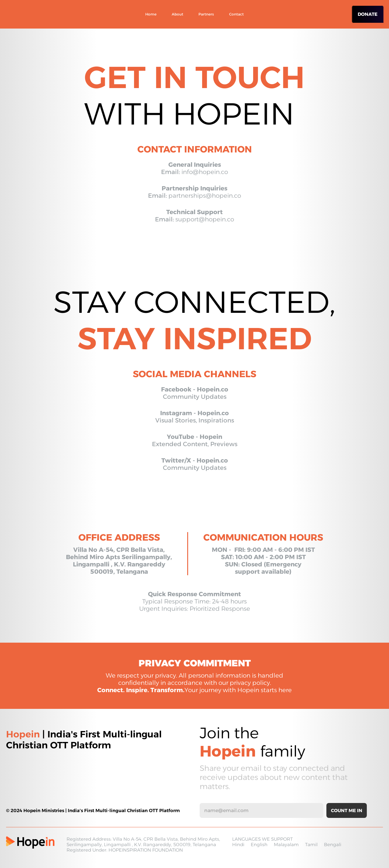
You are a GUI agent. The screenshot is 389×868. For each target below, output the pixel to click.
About (177, 14)
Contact (236, 14)
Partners (206, 14)
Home (151, 14)
